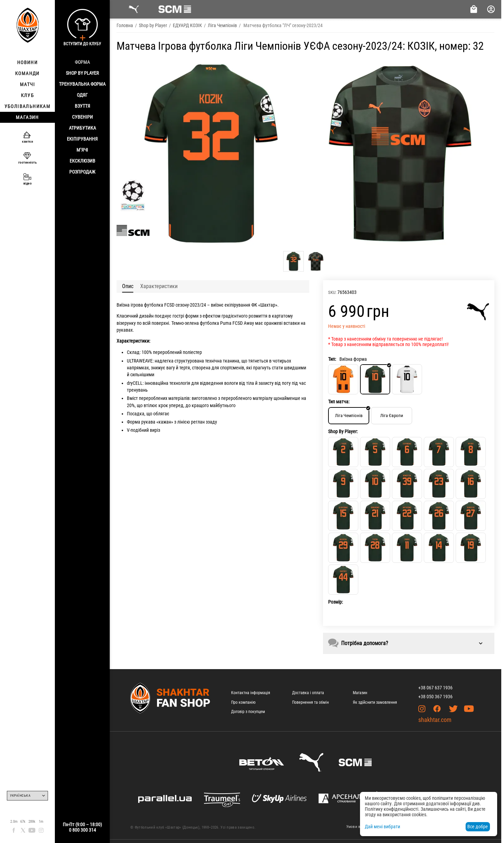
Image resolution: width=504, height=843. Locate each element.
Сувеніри (82, 117)
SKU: (332, 292)
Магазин (360, 693)
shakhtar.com (435, 720)
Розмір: (335, 602)
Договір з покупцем (248, 712)
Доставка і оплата (308, 693)
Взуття (82, 106)
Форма (82, 62)
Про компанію (243, 702)
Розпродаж (82, 172)
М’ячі (82, 150)
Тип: (332, 359)
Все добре (478, 827)
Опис (128, 286)
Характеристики (159, 286)
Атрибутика (82, 128)
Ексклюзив (82, 161)
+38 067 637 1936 (435, 688)
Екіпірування (82, 139)
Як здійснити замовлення (375, 702)
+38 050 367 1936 (435, 697)
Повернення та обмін (310, 702)
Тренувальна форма (82, 84)
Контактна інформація (251, 693)
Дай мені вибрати (382, 827)
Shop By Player (82, 73)
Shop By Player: (343, 431)
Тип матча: (339, 402)
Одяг (82, 95)
